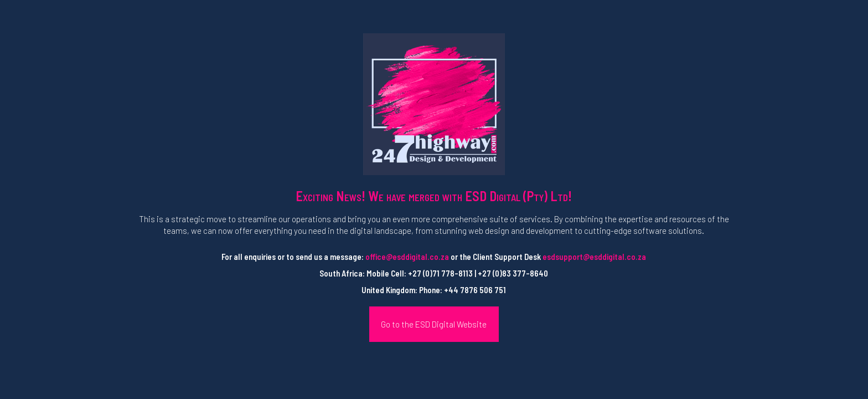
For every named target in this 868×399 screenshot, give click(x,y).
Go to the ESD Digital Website (434, 324)
